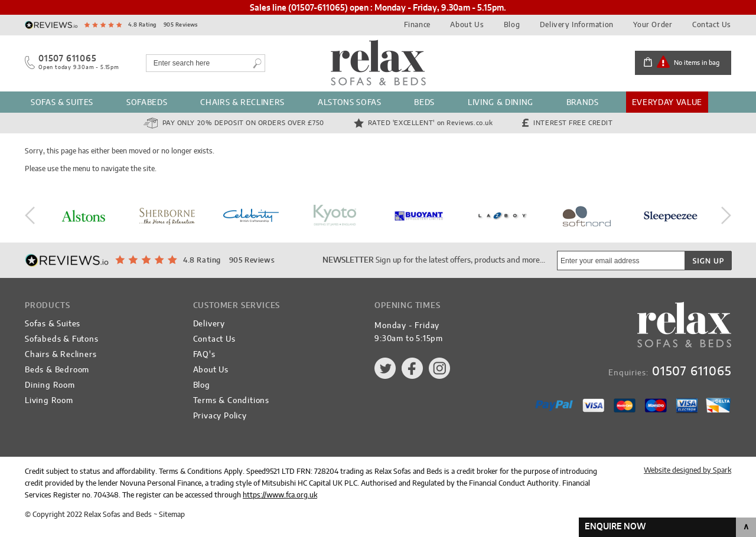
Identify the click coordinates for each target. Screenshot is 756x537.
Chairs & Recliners (242, 103)
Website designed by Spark (687, 470)
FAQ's (204, 355)
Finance (417, 25)
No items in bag (697, 63)
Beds (424, 103)
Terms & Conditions (231, 401)
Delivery (209, 324)
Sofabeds (147, 103)
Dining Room (50, 386)
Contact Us (712, 25)
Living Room (49, 401)
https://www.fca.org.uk (280, 495)
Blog (512, 25)
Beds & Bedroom (57, 370)
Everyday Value (667, 103)
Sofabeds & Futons (62, 340)
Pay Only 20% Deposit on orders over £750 (243, 123)
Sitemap (172, 515)
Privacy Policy (220, 416)
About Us (467, 25)
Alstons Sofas (349, 103)
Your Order (653, 25)
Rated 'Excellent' (431, 123)
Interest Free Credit (573, 123)
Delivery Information (577, 25)
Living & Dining (501, 103)
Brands (583, 103)
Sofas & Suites (62, 103)
